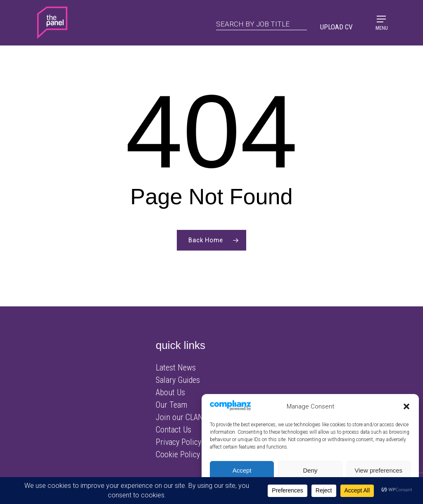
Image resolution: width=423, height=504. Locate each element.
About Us (170, 392)
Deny (310, 470)
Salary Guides (178, 380)
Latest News (176, 368)
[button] (406, 406)
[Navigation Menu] (381, 22)
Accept (242, 470)
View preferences (379, 470)
